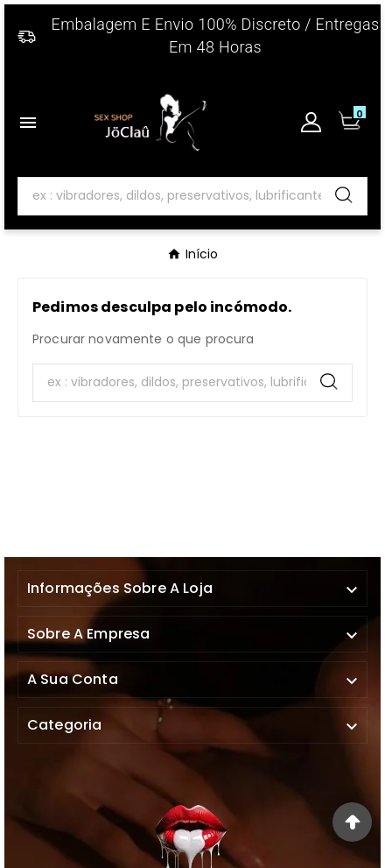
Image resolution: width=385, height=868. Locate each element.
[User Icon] (311, 122)
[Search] (170, 196)
